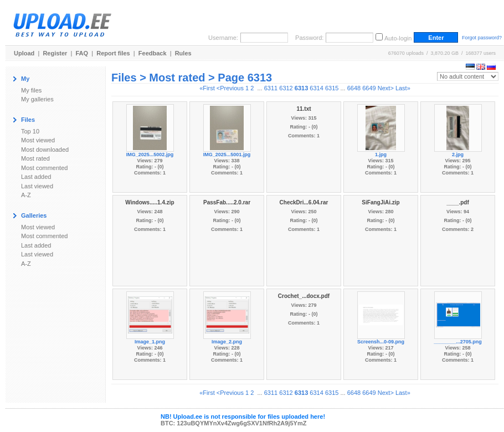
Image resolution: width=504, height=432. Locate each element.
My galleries (37, 99)
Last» (403, 88)
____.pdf (458, 202)
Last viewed (37, 186)
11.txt (304, 109)
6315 (332, 88)
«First (207, 88)
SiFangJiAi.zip (380, 202)
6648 (354, 88)
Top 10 (30, 131)
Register (55, 53)
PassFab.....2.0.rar (227, 202)
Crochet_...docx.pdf (304, 296)
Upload (24, 53)
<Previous (230, 88)
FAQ (82, 53)
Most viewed (38, 140)
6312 (286, 88)
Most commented (44, 168)
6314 (316, 88)
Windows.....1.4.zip (150, 202)
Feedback (153, 53)
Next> (386, 88)
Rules (183, 53)
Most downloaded (45, 150)
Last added (36, 177)
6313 (301, 88)
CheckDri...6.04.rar (304, 202)
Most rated (35, 158)
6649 (369, 88)
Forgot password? (482, 38)
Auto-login (398, 38)
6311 (271, 88)
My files (31, 90)
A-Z (26, 195)
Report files (113, 53)
